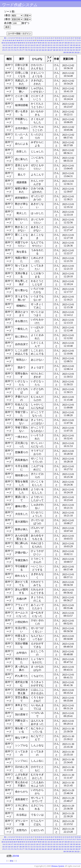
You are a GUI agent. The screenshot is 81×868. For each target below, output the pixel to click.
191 (62, 50)
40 (80, 38)
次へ (79, 52)
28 (56, 38)
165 (68, 48)
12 (23, 38)
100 (43, 43)
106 (60, 43)
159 (51, 48)
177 (23, 50)
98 (39, 43)
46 (14, 40)
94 (31, 43)
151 (29, 48)
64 (50, 40)
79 (80, 40)
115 (7, 45)
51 (23, 40)
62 (46, 40)
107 (63, 43)
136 (65, 45)
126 (37, 45)
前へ (6, 38)
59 (40, 40)
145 (12, 48)
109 (68, 43)
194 (71, 50)
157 (46, 48)
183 (40, 50)
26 (52, 38)
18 (36, 38)
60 (42, 40)
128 (43, 45)
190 (60, 50)
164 (65, 48)
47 (15, 40)
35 (70, 38)
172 (9, 50)
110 (71, 43)
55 (32, 40)
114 (4, 45)
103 (52, 43)
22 (44, 38)
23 (46, 38)
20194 (16, 856)
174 (15, 50)
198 (65, 52)
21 (42, 38)
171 (6, 50)
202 (76, 52)
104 (54, 43)
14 (27, 38)
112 (77, 43)
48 (18, 40)
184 (43, 50)
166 (71, 48)
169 (79, 48)
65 (52, 40)
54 (30, 40)
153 (34, 48)
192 (65, 50)
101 (46, 43)
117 (12, 45)
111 (74, 43)
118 (15, 45)
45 (11, 40)
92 (27, 43)
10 (19, 38)
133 (57, 45)
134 (60, 45)
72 (66, 40)
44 (9, 40)
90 (22, 43)
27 (54, 38)
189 (57, 50)
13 (26, 38)
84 (10, 43)
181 (34, 50)
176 (20, 50)
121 (23, 45)
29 (58, 38)
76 (74, 40)
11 (22, 38)
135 (62, 45)
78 (78, 40)
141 (79, 45)
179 (29, 50)
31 (62, 38)
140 (77, 45)
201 (73, 52)
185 (46, 50)
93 (29, 43)
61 (44, 40)
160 (54, 48)
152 (32, 48)
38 (76, 38)
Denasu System (58, 866)
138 (71, 45)
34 (68, 38)
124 (32, 45)
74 (70, 40)
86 (14, 43)
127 (40, 45)
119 (17, 45)
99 (41, 43)
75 (72, 40)
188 (54, 50)
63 (48, 40)
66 (54, 40)
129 (46, 45)
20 (40, 38)
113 (79, 43)
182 (37, 50)
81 (4, 43)
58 (38, 40)
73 (68, 40)
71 (64, 40)
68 (58, 40)
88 (18, 43)
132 (54, 45)
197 (79, 50)
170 (3, 50)
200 (70, 52)
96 (35, 43)
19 (38, 38)
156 (43, 48)
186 (48, 50)
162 (60, 48)
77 (76, 40)
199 (67, 52)
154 (37, 48)
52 (26, 40)
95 (33, 43)
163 (62, 48)
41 (3, 40)
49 (19, 40)
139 (74, 45)
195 (74, 50)
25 (50, 38)
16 (32, 38)
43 (7, 40)
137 (68, 45)
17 (34, 38)
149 (23, 48)
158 (48, 48)
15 (30, 38)
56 (34, 40)
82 (6, 43)
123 (29, 45)
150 (26, 48)
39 (78, 38)
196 (77, 50)
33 (66, 38)
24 (48, 38)
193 (68, 50)
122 (26, 45)
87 (17, 43)
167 (74, 48)
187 (51, 50)
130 (48, 45)
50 (22, 40)
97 (37, 43)
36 (72, 38)
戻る (12, 861)
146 (15, 48)
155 (40, 48)
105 (57, 43)
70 (62, 40)
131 (51, 45)
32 (64, 38)
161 (57, 48)
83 (9, 43)
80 (2, 43)
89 (21, 43)
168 (77, 48)
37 (74, 38)
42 (5, 40)
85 (13, 43)
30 (60, 38)
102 (49, 43)
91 (25, 43)
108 (65, 43)
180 (32, 50)
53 (27, 40)
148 (20, 48)
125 (34, 45)
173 (12, 50)
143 (6, 48)
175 (17, 50)
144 (9, 48)
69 (60, 40)
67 (56, 40)
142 (3, 48)
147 (17, 48)
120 (20, 45)
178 (26, 50)
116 (9, 45)
